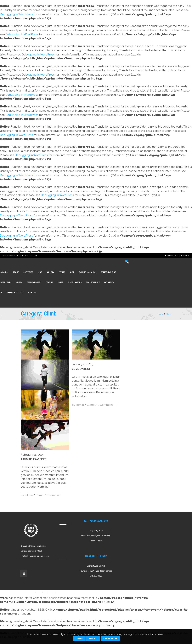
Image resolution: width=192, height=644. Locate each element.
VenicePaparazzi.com (40, 549)
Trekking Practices (34, 453)
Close (79, 639)
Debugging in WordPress (16, 14)
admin (29, 488)
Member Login (171, 249)
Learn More (110, 639)
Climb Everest (81, 362)
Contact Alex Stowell (96, 559)
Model (93, 639)
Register (185, 249)
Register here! (96, 534)
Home (161, 307)
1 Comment (54, 488)
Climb (169, 307)
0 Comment (105, 398)
